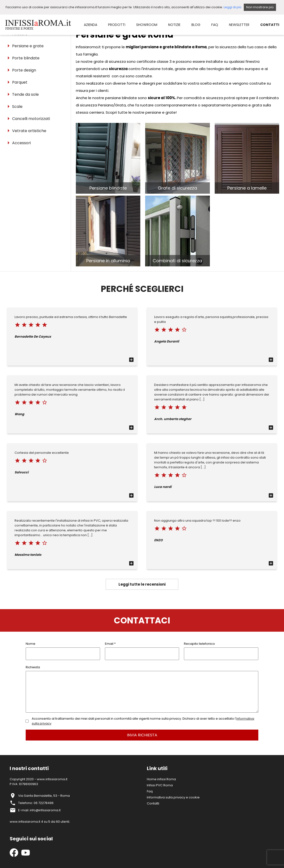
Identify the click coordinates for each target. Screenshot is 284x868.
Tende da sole (25, 94)
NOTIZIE (174, 25)
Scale (17, 107)
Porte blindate (26, 58)
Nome (31, 644)
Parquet (20, 82)
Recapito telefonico (199, 644)
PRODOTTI (117, 25)
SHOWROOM (147, 25)
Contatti (153, 803)
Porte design (24, 70)
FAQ (215, 25)
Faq (150, 791)
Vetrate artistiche (29, 131)
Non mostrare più (260, 7)
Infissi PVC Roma (160, 785)
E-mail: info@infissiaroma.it (39, 810)
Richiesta (33, 667)
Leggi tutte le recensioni (142, 584)
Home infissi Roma (161, 779)
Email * (110, 644)
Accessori (21, 143)
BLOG (196, 25)
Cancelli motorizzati (31, 119)
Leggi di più (233, 7)
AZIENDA (91, 25)
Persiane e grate (28, 46)
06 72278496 (44, 803)
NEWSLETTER (239, 25)
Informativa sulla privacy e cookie (173, 797)
